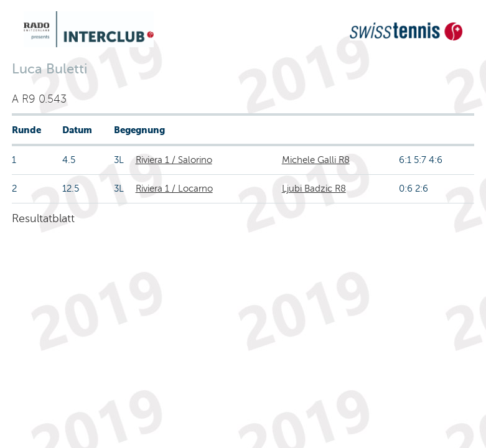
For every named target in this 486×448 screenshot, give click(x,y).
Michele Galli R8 (316, 160)
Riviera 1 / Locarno (174, 189)
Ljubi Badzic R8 (314, 189)
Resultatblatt (43, 218)
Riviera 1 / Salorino (174, 160)
